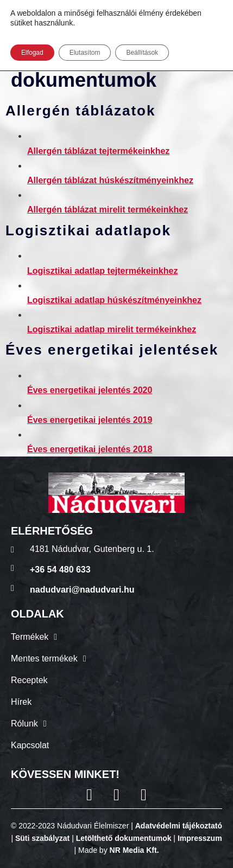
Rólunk (29, 724)
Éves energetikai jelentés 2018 (90, 449)
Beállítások (142, 53)
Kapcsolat (30, 745)
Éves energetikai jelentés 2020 (90, 390)
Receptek (29, 680)
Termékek (34, 637)
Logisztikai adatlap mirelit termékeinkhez (112, 329)
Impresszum (200, 838)
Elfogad (32, 53)
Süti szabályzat (42, 838)
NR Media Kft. (134, 850)
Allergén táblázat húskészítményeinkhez (110, 180)
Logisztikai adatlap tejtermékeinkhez (102, 271)
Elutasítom (85, 53)
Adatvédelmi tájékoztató (179, 826)
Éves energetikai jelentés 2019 (90, 420)
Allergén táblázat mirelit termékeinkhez (108, 210)
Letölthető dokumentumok (124, 838)
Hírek (21, 702)
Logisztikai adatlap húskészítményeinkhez (114, 300)
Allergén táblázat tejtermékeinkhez (98, 151)
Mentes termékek (49, 659)
